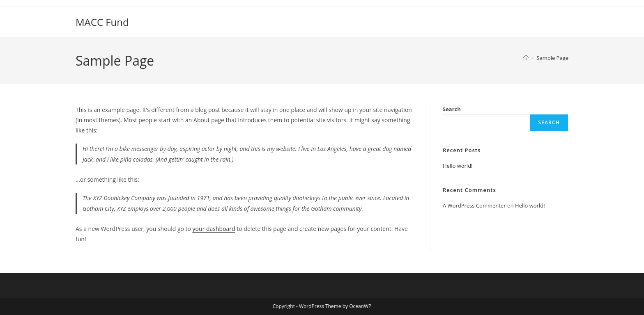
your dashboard (214, 229)
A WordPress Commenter (474, 205)
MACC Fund (102, 22)
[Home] (526, 58)
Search (452, 109)
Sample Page (552, 58)
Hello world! (458, 166)
